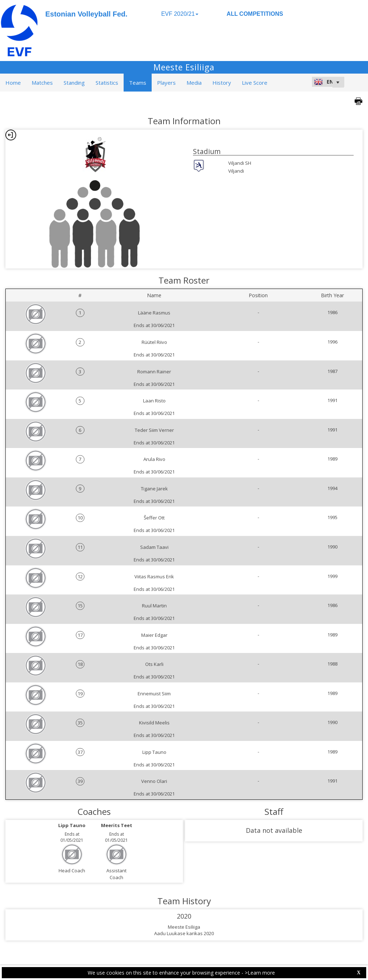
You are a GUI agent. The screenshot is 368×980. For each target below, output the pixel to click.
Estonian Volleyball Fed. (86, 14)
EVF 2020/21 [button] (180, 14)
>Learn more (260, 973)
